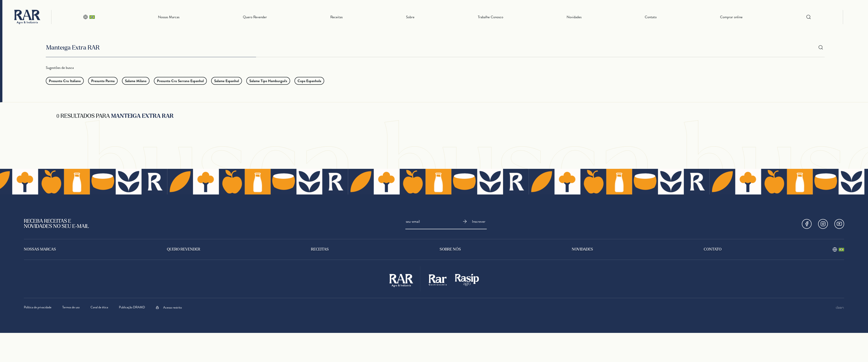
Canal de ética (99, 307)
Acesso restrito (169, 307)
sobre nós (450, 250)
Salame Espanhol (227, 81)
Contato (651, 17)
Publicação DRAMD (132, 307)
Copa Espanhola (309, 81)
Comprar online (731, 17)
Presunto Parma (103, 81)
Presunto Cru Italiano (65, 81)
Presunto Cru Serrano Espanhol (180, 81)
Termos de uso (71, 307)
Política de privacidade (38, 307)
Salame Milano (136, 81)
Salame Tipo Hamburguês (268, 81)
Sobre (410, 17)
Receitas (336, 17)
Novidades (574, 17)
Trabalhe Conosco (491, 17)
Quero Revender (255, 17)
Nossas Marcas (169, 17)
